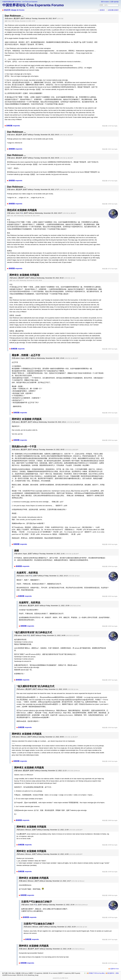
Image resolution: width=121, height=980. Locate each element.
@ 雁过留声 (69, 135)
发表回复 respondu (13, 126)
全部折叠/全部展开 (113, 10)
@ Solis (73, 278)
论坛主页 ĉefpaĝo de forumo (14, 10)
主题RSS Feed (114, 969)
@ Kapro (77, 576)
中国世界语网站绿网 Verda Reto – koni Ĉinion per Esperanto (20, 2)
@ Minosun (77, 771)
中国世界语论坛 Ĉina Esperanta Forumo (33, 5)
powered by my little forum (61, 978)
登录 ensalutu (105, 2)
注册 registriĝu (115, 2)
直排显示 (102, 10)
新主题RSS (111, 973)
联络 (117, 973)
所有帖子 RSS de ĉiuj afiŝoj (97, 973)
